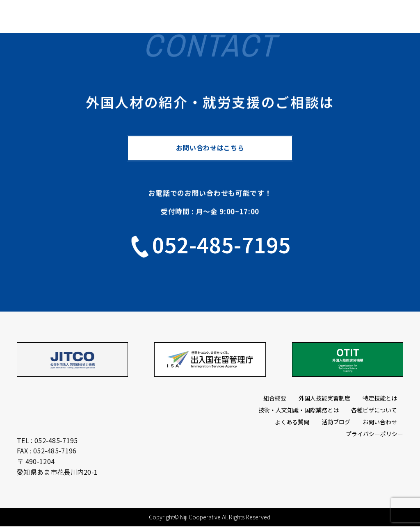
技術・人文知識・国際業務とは (299, 411)
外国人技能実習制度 (324, 399)
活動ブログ (336, 423)
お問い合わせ (380, 423)
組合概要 (275, 399)
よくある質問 (292, 423)
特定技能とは (380, 399)
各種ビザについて (374, 411)
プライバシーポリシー (374, 435)
